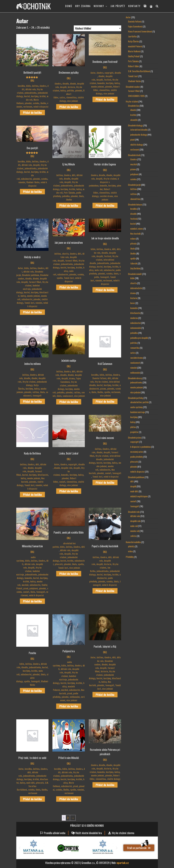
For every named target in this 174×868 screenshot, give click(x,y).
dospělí (63, 87)
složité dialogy (32, 678)
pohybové (34, 588)
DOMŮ (69, 6)
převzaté (59, 564)
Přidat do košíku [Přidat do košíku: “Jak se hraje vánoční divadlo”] (105, 290)
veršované (28, 107)
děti (74, 175)
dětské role (31, 89)
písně (26, 588)
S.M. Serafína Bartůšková (33, 786)
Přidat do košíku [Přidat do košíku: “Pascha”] (32, 691)
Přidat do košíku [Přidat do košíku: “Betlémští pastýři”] (32, 113)
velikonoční (75, 697)
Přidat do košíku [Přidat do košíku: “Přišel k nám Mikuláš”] (69, 799)
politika (70, 90)
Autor (93, 73)
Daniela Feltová (99, 378)
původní (28, 103)
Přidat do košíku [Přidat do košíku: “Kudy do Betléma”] (32, 495)
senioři (62, 482)
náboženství (26, 179)
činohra (43, 86)
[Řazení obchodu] (97, 28)
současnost (68, 396)
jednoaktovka (31, 93)
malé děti (31, 783)
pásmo (103, 389)
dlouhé (73, 84)
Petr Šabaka (69, 193)
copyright (109, 73)
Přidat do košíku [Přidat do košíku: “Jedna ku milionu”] (32, 401)
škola (81, 196)
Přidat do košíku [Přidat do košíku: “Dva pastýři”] (32, 192)
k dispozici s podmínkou (104, 182)
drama (72, 378)
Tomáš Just (29, 303)
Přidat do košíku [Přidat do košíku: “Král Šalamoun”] (105, 401)
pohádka (66, 196)
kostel (27, 96)
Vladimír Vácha (33, 182)
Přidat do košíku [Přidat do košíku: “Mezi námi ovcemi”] (105, 483)
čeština (35, 86)
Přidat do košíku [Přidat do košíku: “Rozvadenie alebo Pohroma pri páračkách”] (105, 785)
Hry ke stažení (110, 179)
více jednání (73, 101)
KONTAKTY (134, 6)
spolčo (60, 278)
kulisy (63, 90)
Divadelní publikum (31, 275)
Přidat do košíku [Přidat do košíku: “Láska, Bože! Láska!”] (69, 491)
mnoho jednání (98, 87)
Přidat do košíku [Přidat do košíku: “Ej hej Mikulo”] (69, 205)
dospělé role (67, 468)
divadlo (66, 84)
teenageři (105, 277)
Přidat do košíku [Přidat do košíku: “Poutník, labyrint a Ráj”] (105, 695)
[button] (20, 848)
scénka (36, 103)
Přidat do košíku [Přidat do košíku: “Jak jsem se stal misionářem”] (69, 287)
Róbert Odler (69, 94)
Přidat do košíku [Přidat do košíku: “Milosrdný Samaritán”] (32, 601)
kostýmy (35, 96)
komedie (101, 83)
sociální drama (106, 196)
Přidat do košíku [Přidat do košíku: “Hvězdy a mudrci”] (32, 312)
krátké (43, 96)
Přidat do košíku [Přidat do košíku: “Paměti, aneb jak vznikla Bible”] (69, 574)
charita (65, 254)
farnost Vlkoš (35, 282)
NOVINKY (99, 6)
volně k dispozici (41, 107)
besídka (21, 86)
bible (28, 86)
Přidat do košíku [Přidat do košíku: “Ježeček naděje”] (69, 402)
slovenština (71, 97)
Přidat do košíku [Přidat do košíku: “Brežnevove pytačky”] (69, 107)
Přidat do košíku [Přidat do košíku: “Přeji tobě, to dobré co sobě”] (32, 799)
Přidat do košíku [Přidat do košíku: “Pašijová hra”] (69, 706)
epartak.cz (123, 863)
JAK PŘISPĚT (118, 6)
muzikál (25, 585)
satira (62, 97)
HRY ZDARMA (83, 6)
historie (71, 87)
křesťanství (43, 475)
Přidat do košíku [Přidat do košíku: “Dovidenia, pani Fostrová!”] (105, 99)
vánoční (22, 182)
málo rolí (33, 175)
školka (43, 103)
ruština (36, 392)
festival (108, 80)
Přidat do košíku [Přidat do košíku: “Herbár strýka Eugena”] (105, 205)
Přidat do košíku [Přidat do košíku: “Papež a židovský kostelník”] (105, 591)
